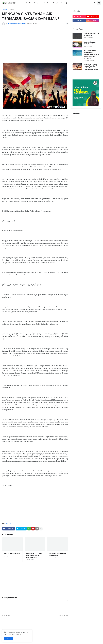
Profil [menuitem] (28, 3)
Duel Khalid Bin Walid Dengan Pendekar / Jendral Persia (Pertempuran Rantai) (91, 67)
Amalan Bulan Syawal (12, 554)
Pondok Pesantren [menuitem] (54, 3)
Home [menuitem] (21, 3)
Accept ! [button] (8, 639)
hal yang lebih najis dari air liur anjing (91, 34)
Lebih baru (7, 615)
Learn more (19, 634)
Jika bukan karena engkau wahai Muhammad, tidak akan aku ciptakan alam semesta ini (91, 54)
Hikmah (11, 10)
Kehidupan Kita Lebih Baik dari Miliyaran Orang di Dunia (34, 556)
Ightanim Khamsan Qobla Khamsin (90, 43)
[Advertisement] (35, 42)
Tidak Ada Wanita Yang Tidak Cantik (57, 555)
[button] (95, 3)
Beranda (5, 10)
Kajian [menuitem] (67, 3)
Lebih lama (63, 615)
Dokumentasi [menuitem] (39, 3)
